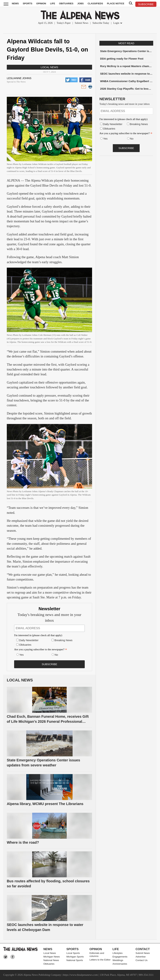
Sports (27, 3)
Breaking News (63, 640)
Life (53, 3)
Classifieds (95, 3)
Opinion (41, 3)
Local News (50, 67)
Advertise (141, 957)
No (56, 655)
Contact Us (141, 960)
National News (51, 960)
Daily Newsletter (29, 640)
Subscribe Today (101, 23)
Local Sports (73, 953)
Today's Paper (64, 23)
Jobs (81, 3)
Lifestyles (117, 953)
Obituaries (66, 3)
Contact (143, 949)
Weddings (118, 960)
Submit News (82, 23)
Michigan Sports (75, 957)
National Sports (75, 960)
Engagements (120, 957)
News (15, 3)
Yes (21, 655)
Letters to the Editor (100, 960)
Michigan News (52, 957)
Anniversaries (120, 964)
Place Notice (116, 3)
